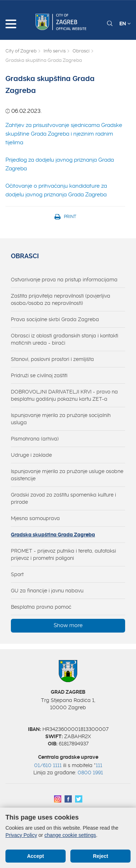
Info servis (55, 51)
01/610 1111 (48, 765)
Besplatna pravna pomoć (41, 607)
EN (125, 24)
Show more (68, 625)
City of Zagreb (21, 51)
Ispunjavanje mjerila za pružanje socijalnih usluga (61, 419)
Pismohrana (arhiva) (35, 439)
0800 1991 (90, 773)
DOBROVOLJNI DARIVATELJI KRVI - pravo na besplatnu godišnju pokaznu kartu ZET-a (64, 395)
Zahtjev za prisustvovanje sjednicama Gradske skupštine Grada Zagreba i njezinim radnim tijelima (64, 134)
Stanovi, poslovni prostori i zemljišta (52, 359)
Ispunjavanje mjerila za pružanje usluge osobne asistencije (67, 475)
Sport (17, 574)
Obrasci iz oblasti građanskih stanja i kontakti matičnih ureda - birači (65, 339)
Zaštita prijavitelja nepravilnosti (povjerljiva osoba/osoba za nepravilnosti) (61, 299)
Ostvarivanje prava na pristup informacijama (64, 280)
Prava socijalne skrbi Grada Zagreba (55, 319)
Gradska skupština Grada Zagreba (53, 535)
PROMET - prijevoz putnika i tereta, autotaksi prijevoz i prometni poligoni (63, 554)
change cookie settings (70, 835)
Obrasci (81, 51)
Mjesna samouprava (35, 518)
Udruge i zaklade (31, 455)
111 (99, 765)
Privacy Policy (21, 835)
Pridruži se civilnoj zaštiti (39, 375)
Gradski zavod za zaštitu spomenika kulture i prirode (63, 498)
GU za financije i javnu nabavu (47, 591)
